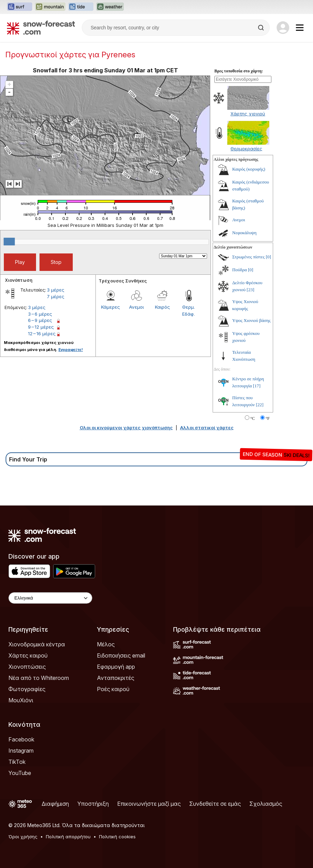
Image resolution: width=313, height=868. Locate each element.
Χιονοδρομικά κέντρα (37, 644)
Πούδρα (240, 270)
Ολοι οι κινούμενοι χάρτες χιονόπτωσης (126, 428)
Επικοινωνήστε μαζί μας (149, 804)
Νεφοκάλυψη (244, 233)
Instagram (21, 751)
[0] (268, 257)
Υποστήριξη (93, 804)
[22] (260, 405)
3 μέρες (56, 290)
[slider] (9, 242)
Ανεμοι (136, 307)
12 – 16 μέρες (42, 333)
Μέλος (106, 644)
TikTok (17, 762)
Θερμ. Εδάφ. (188, 310)
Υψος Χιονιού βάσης (251, 320)
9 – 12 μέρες (41, 327)
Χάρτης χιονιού (248, 114)
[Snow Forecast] (41, 28)
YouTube (20, 773)
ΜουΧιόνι (21, 700)
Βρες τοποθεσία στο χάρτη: (239, 71)
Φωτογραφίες (27, 689)
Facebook (21, 739)
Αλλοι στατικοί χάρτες (207, 428)
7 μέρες (56, 296)
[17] (257, 386)
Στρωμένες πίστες (248, 257)
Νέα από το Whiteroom (39, 678)
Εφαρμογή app (116, 667)
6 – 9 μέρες (40, 320)
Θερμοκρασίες (246, 149)
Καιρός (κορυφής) (249, 169)
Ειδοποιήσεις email (121, 655)
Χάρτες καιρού (28, 655)
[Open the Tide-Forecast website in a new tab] (81, 7)
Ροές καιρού (113, 689)
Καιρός (162, 307)
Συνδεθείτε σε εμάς (215, 804)
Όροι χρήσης (23, 837)
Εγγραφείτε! (71, 350)
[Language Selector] (50, 598)
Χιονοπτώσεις (27, 667)
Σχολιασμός (266, 804)
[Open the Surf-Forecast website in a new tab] (20, 7)
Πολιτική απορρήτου (68, 837)
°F (268, 418)
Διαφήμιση (55, 804)
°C (253, 418)
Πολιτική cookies (117, 837)
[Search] (262, 28)
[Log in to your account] (283, 28)
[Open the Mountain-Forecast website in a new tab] (50, 7)
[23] (250, 290)
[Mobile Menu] (300, 28)
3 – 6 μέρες (40, 314)
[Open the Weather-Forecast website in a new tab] (110, 7)
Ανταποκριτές (116, 678)
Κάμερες (111, 307)
